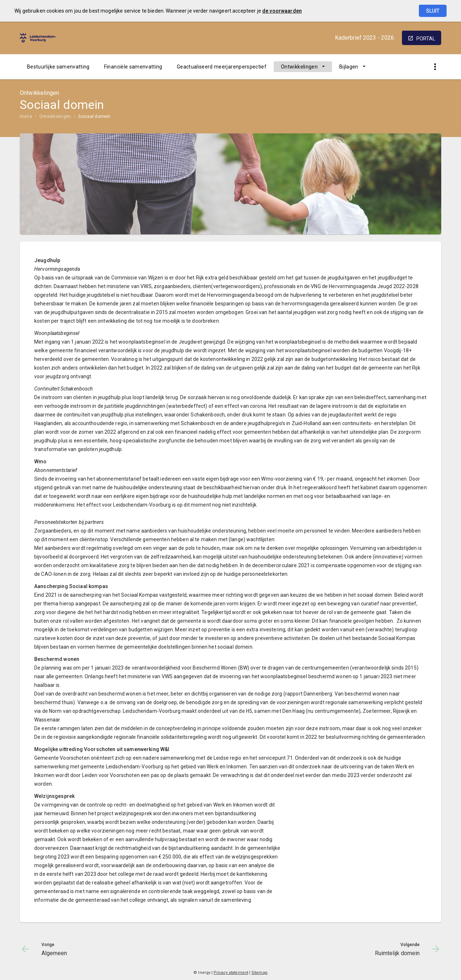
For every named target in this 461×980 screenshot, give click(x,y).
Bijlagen (349, 67)
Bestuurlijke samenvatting (58, 67)
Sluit (433, 11)
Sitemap (259, 973)
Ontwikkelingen (299, 67)
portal (426, 39)
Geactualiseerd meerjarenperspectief (222, 67)
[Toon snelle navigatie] (435, 67)
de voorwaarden (282, 11)
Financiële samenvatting (133, 67)
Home (26, 116)
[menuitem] (58, 67)
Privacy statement (231, 973)
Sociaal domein (94, 116)
